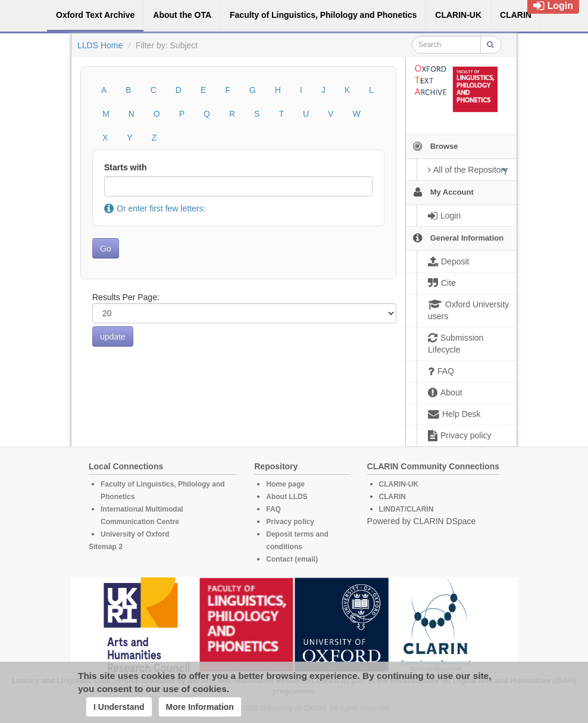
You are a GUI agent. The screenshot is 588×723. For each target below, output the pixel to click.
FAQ (273, 509)
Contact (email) (292, 559)
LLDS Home (100, 45)
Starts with (126, 167)
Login (553, 6)
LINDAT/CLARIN (406, 509)
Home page (285, 484)
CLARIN (392, 497)
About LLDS (287, 497)
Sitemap (103, 547)
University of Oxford (135, 534)
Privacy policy (290, 522)
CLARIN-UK (399, 484)
